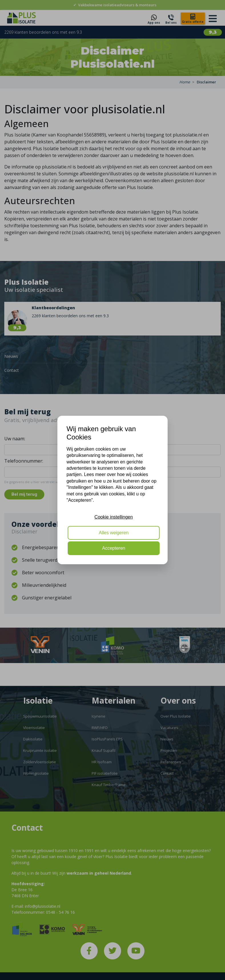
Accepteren (114, 548)
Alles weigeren (114, 533)
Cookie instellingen (114, 517)
